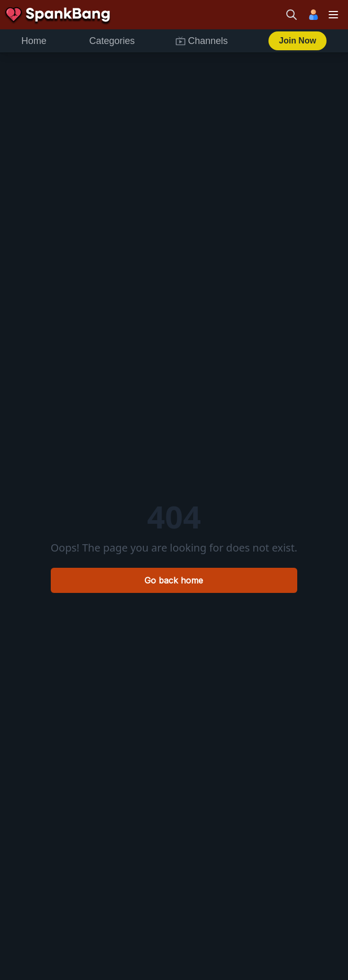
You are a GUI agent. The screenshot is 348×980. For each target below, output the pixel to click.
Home (34, 41)
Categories (112, 41)
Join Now (298, 41)
